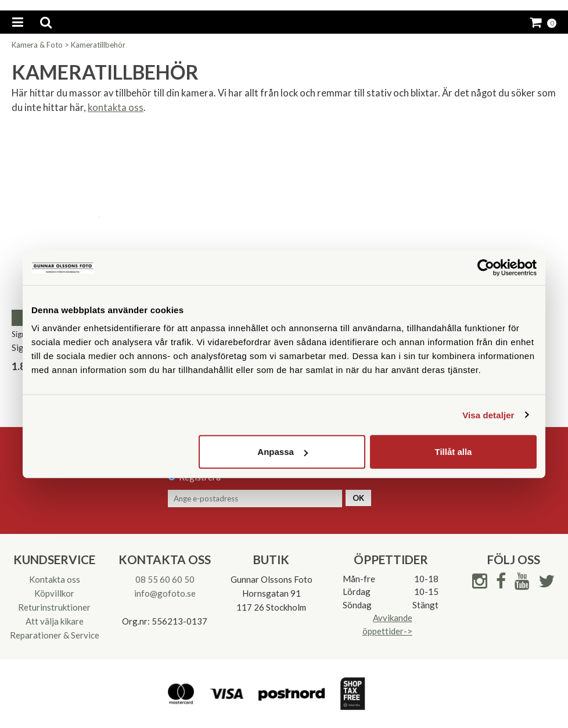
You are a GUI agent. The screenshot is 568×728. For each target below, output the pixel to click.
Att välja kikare (55, 621)
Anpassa (283, 452)
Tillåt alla (453, 452)
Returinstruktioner (54, 607)
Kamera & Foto (37, 45)
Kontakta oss (55, 579)
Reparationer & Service (55, 635)
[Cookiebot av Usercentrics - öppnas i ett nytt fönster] (486, 267)
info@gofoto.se (165, 593)
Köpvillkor (54, 593)
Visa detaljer (488, 415)
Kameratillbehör (98, 45)
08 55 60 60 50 (165, 579)
